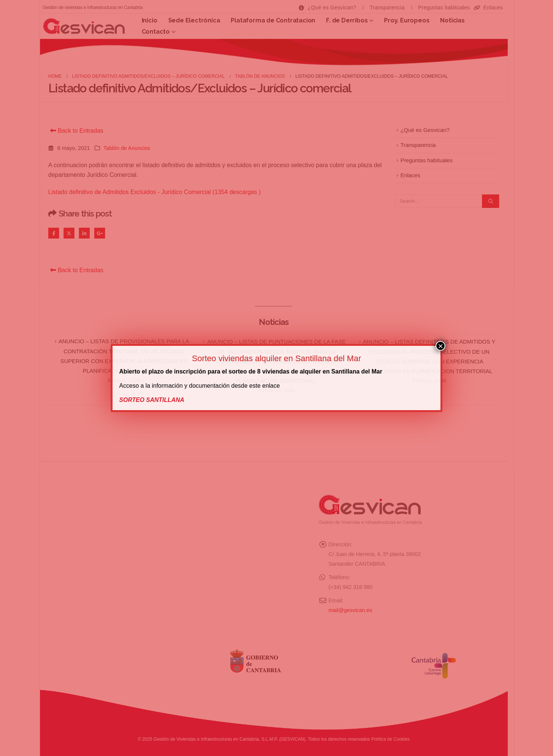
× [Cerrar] (440, 346)
